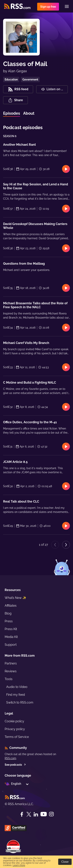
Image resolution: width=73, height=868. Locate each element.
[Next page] (66, 545)
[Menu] (67, 6)
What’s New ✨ (15, 598)
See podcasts (15, 765)
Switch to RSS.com (20, 702)
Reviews (11, 671)
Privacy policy (15, 729)
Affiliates (11, 606)
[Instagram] (51, 814)
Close (65, 862)
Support (11, 645)
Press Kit (11, 629)
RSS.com (10, 758)
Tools (9, 679)
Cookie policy (14, 721)
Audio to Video (17, 687)
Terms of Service (17, 737)
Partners (11, 663)
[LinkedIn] (36, 814)
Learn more (19, 865)
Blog (8, 613)
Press (9, 621)
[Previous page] (55, 545)
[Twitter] (29, 814)
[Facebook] (22, 814)
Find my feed (16, 695)
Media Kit (11, 637)
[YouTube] (44, 814)
